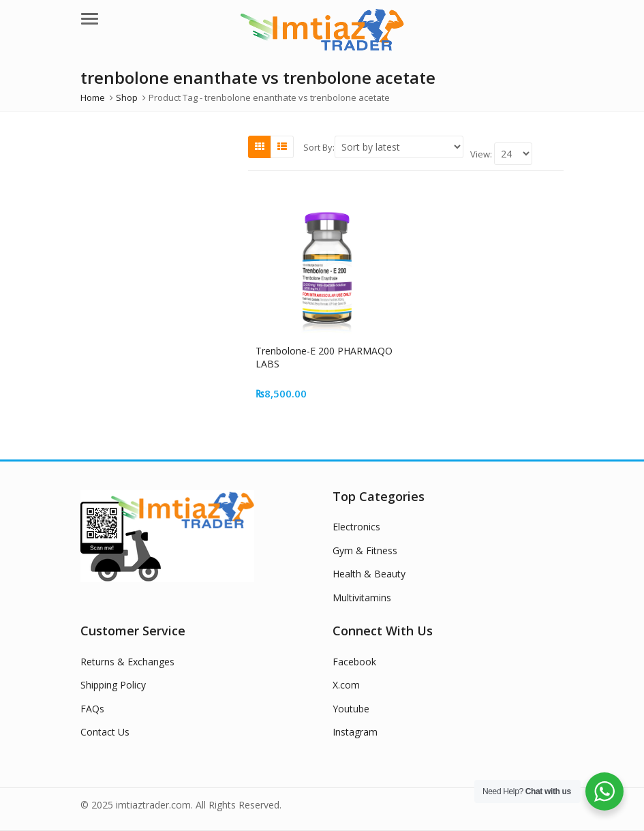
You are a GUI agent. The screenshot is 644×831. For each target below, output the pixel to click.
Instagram (355, 732)
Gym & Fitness (365, 550)
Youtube (351, 709)
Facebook (354, 662)
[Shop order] (399, 147)
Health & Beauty (369, 574)
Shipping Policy (113, 685)
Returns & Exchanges (127, 662)
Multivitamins (362, 598)
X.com (346, 685)
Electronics (356, 527)
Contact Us (105, 732)
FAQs (92, 709)
